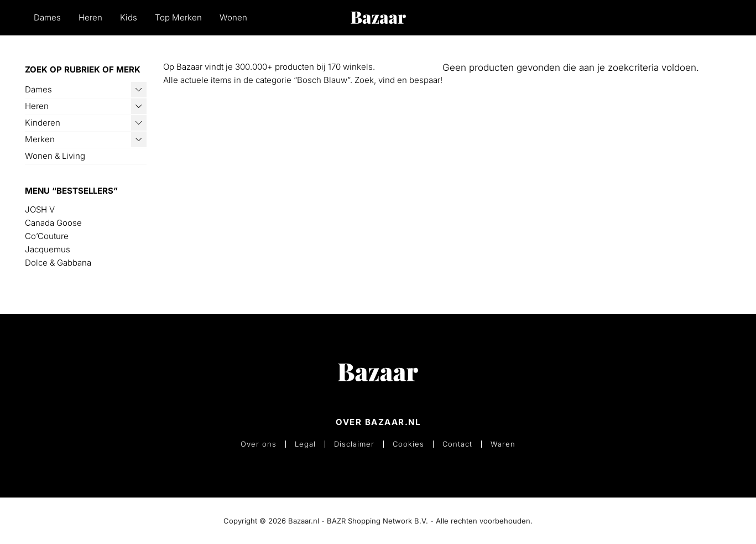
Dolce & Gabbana (58, 263)
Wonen (233, 17)
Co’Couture (47, 236)
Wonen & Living (55, 156)
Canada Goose (53, 223)
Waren (503, 444)
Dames (47, 17)
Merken (40, 139)
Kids (129, 17)
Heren (90, 17)
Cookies (408, 444)
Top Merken (178, 17)
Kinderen (43, 123)
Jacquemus (48, 249)
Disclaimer (354, 444)
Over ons (259, 444)
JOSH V (40, 209)
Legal (305, 444)
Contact (457, 444)
